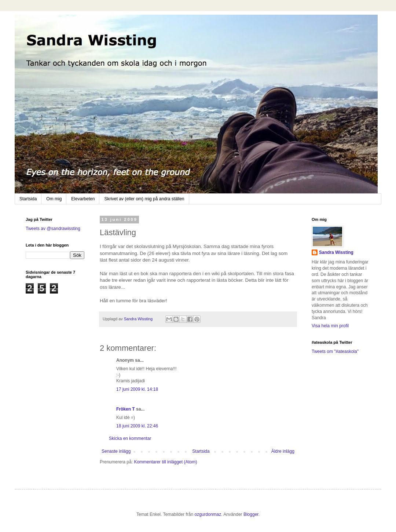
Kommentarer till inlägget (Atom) (165, 462)
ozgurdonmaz (208, 514)
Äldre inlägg (283, 451)
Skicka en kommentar (130, 438)
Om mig (54, 199)
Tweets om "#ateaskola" (335, 351)
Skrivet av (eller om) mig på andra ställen (144, 199)
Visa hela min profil (330, 326)
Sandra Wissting (336, 252)
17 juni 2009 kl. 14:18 (137, 389)
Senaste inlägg (116, 451)
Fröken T (126, 409)
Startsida (28, 199)
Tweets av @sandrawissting (53, 229)
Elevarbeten (83, 199)
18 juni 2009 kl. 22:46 (137, 426)
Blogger (251, 514)
